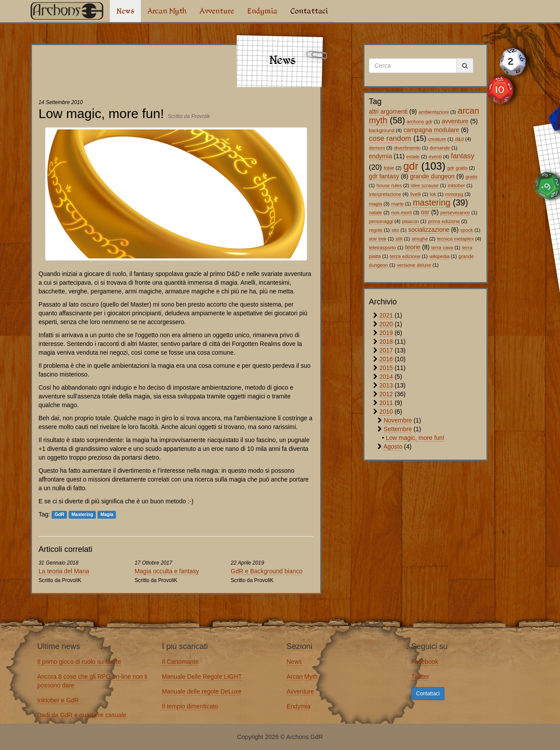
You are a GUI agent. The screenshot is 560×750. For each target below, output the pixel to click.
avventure (455, 121)
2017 (386, 350)
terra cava (442, 248)
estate (413, 157)
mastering (431, 202)
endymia (380, 156)
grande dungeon (432, 176)
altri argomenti (388, 112)
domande (440, 148)
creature (437, 139)
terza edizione (405, 256)
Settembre (398, 429)
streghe (420, 239)
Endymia (262, 11)
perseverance (455, 213)
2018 (386, 342)
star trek (378, 239)
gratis (471, 177)
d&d (459, 139)
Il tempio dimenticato (190, 706)
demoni (377, 148)
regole (376, 230)
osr (425, 212)
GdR (59, 515)
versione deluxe (414, 265)
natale (375, 213)
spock (467, 230)
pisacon (411, 221)
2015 (386, 368)
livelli (416, 194)
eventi (435, 157)
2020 (386, 324)
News (125, 11)
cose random (390, 138)
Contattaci (309, 11)
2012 (386, 394)
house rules (389, 185)
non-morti (401, 213)
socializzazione (429, 230)
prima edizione (444, 221)
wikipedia (439, 256)
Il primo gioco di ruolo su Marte (79, 662)
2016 (386, 359)
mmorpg (454, 194)
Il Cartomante (180, 662)
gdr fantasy (384, 176)
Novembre (398, 420)
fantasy (462, 156)
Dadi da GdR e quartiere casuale (82, 715)
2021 (386, 315)
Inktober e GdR (58, 700)
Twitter (420, 677)
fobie (389, 168)
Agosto (393, 447)
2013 (386, 385)
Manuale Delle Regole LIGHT (202, 677)
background (381, 130)
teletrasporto (382, 248)
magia (375, 204)
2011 (386, 403)
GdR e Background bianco (266, 571)
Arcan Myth (167, 11)
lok (433, 194)
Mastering (82, 515)
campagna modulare (431, 130)
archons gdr (420, 122)
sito (395, 230)
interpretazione (385, 194)
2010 (386, 412)
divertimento (407, 148)
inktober (456, 185)
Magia (107, 515)
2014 (386, 377)
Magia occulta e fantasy (167, 571)
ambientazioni (434, 112)
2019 (386, 333)
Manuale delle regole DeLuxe (202, 691)
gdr (411, 166)
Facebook (425, 662)
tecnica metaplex (455, 239)
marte (397, 204)
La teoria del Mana (64, 571)
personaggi (381, 221)
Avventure (217, 11)
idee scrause (425, 185)
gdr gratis (457, 168)
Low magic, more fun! (415, 438)
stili (399, 239)
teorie (413, 247)
